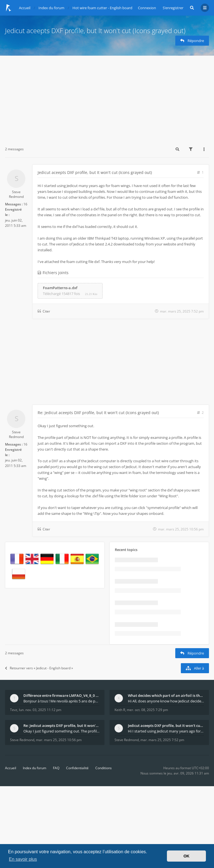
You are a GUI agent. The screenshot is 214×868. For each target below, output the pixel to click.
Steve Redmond (16, 194)
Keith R (120, 710)
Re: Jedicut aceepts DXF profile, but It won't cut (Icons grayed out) (98, 413)
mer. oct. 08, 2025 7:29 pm (147, 710)
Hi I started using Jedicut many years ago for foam (166, 731)
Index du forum (35, 768)
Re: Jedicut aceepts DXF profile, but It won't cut (61, 726)
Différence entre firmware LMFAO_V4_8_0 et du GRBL (61, 695)
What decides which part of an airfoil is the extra (166, 695)
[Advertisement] (107, 97)
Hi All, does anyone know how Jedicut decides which (166, 701)
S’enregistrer (173, 8)
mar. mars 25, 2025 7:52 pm (162, 740)
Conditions (104, 768)
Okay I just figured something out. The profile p (61, 731)
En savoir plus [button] (23, 859)
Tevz (14, 710)
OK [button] (186, 856)
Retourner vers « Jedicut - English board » (39, 668)
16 (25, 204)
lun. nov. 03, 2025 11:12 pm (40, 710)
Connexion (147, 8)
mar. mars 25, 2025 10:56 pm (59, 740)
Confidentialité (77, 768)
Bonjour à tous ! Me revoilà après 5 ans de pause (61, 701)
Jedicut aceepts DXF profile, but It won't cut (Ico (166, 726)
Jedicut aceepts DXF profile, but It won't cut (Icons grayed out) (95, 30)
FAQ (56, 768)
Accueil (11, 768)
